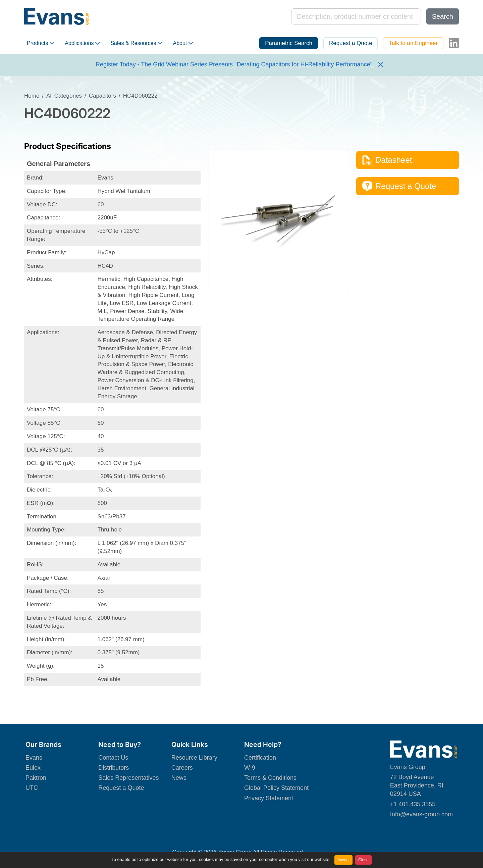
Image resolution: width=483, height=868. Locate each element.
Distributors (114, 768)
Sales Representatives (128, 778)
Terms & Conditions (270, 778)
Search (443, 16)
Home (32, 96)
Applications (82, 43)
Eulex (33, 768)
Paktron (36, 778)
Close (363, 860)
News (179, 778)
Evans (34, 758)
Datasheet (387, 160)
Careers (182, 768)
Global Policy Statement (276, 788)
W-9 (250, 768)
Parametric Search (289, 43)
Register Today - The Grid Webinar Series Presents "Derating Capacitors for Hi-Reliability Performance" (235, 64)
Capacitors (102, 96)
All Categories (64, 96)
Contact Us (113, 758)
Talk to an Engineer (413, 43)
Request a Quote (351, 43)
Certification (260, 758)
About (183, 43)
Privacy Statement (269, 798)
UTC (32, 788)
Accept (344, 860)
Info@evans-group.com (421, 814)
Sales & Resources (136, 43)
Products (41, 43)
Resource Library (194, 758)
